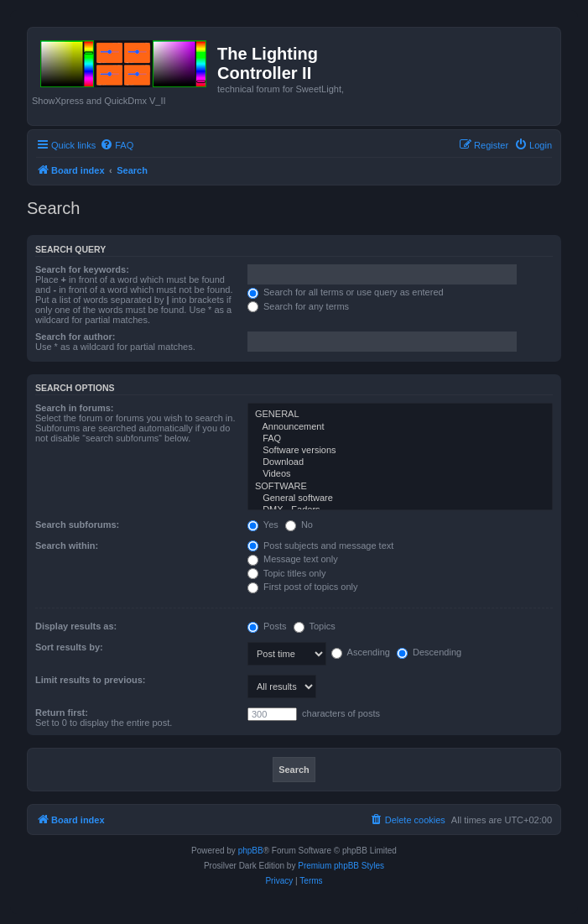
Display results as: (76, 626)
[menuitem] (117, 145)
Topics (315, 626)
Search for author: (75, 337)
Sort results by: (69, 647)
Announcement (400, 427)
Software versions (400, 451)
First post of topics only (303, 587)
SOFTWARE (400, 487)
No (299, 525)
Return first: (62, 713)
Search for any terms (298, 306)
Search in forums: (75, 408)
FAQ (400, 439)
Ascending (361, 652)
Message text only (293, 559)
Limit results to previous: (90, 680)
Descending (429, 652)
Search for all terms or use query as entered (346, 292)
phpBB (251, 851)
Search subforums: (77, 525)
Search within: (67, 546)
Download (400, 462)
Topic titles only (286, 573)
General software (400, 499)
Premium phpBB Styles (341, 866)
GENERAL (400, 415)
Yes (263, 525)
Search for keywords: (82, 269)
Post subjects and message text (320, 546)
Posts (267, 626)
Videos (400, 474)
